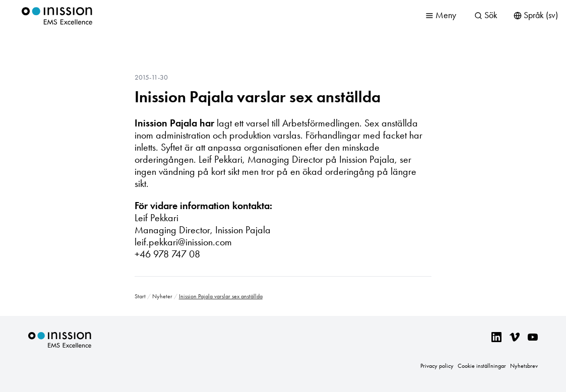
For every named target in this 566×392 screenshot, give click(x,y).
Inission (57, 16)
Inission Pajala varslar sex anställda (258, 97)
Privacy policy (437, 366)
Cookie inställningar (482, 366)
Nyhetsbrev (524, 366)
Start (140, 296)
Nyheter (162, 296)
